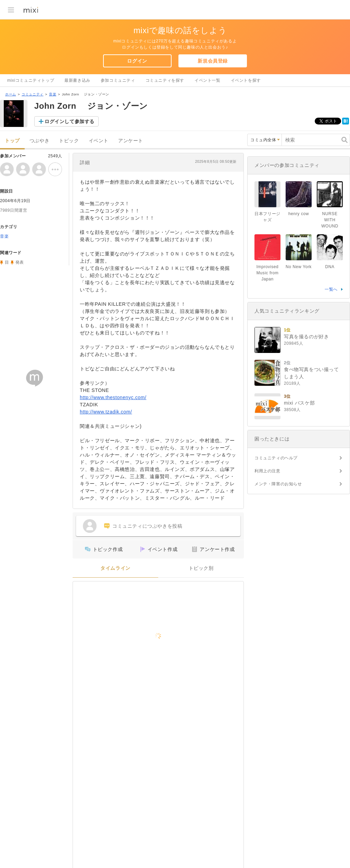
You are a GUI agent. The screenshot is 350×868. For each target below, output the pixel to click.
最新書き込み (77, 80)
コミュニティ (33, 94)
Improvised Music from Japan (268, 273)
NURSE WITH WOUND (330, 220)
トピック (69, 141)
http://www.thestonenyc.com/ (113, 397)
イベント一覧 (208, 80)
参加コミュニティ (118, 80)
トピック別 (201, 568)
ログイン (137, 61)
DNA (330, 267)
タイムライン (115, 568)
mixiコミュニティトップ (31, 80)
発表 (20, 262)
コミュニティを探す (165, 80)
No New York (299, 267)
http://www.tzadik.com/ (106, 412)
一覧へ (331, 289)
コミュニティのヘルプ (276, 458)
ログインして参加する (70, 121)
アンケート (131, 141)
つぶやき (39, 141)
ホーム (11, 94)
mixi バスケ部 (299, 403)
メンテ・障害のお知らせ (278, 484)
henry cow (299, 214)
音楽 (53, 94)
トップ (12, 141)
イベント (99, 141)
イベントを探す (246, 80)
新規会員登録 (213, 61)
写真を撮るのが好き (306, 337)
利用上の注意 (267, 471)
